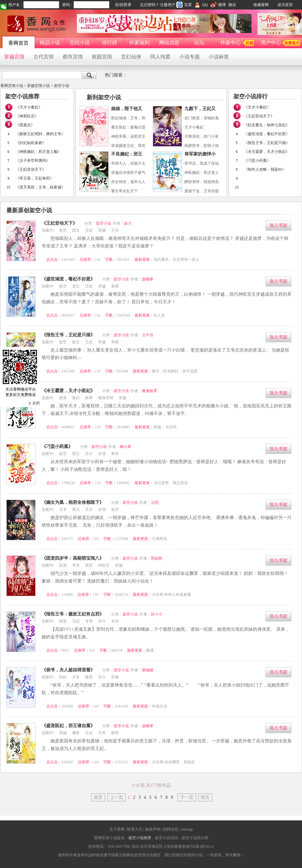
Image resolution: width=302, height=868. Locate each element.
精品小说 (50, 43)
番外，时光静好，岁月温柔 (175, 371)
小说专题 (190, 57)
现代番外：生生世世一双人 (177, 260)
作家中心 (231, 43)
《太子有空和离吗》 (33, 161)
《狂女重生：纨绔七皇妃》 (267, 125)
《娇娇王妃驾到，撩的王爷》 (40, 134)
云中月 (148, 335)
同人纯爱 (160, 57)
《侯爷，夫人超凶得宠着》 (68, 670)
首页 (98, 797)
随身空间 (106, 398)
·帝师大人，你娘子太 (128, 163)
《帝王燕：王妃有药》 (35, 178)
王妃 (89, 230)
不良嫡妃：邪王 (127, 154)
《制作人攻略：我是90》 (265, 169)
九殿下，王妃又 (200, 109)
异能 (115, 342)
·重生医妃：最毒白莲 (128, 127)
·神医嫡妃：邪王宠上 (201, 173)
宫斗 (89, 454)
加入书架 (279, 225)
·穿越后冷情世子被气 (128, 173)
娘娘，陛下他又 (127, 109)
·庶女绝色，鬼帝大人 (128, 182)
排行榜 (110, 43)
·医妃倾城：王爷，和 (128, 118)
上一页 (117, 797)
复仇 (76, 510)
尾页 (205, 797)
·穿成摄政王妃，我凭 (128, 146)
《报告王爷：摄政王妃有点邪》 (73, 614)
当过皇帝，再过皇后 (171, 483)
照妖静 (157, 558)
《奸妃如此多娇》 (31, 143)
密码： (68, 5)
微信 (232, 5)
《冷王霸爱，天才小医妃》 (267, 152)
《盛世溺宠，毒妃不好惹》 (267, 134)
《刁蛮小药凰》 (257, 161)
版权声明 (152, 829)
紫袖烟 (148, 670)
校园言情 (102, 57)
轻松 (63, 677)
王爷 (115, 230)
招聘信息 (171, 829)
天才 (89, 510)
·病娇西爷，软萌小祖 (201, 146)
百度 (184, 5)
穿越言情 (14, 57)
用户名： (16, 5)
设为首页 (285, 5)
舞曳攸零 (150, 391)
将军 (115, 454)
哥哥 (76, 565)
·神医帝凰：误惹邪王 (128, 136)
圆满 (150, 650)
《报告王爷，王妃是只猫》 (267, 143)
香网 (37, 24)
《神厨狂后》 (27, 116)
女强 (102, 454)
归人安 (159, 315)
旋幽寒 (148, 279)
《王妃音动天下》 (31, 169)
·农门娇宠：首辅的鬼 (201, 118)
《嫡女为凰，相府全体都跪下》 (73, 502)
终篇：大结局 (165, 427)
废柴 (115, 286)
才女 (76, 677)
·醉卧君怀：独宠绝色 (201, 182)
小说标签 (219, 57)
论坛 (199, 43)
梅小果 (125, 447)
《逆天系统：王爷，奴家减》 (40, 187)
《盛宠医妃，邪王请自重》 (68, 726)
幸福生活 (159, 706)
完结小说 (80, 43)
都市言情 (73, 57)
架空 (63, 230)
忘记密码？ (150, 5)
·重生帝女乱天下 (124, 191)
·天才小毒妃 (194, 127)
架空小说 (62, 86)
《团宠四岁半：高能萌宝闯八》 (73, 558)
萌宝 (89, 565)
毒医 (76, 733)
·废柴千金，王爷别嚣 (201, 191)
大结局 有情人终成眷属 (171, 595)
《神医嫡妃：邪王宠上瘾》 (38, 152)
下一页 (187, 797)
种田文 (104, 565)
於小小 (157, 614)
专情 (89, 621)
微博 (218, 5)
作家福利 (139, 43)
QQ (201, 5)
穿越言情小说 (38, 86)
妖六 (128, 223)
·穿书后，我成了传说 (201, 163)
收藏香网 (261, 5)
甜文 (76, 230)
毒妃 (76, 398)
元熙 (155, 503)
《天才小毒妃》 (29, 107)
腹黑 (89, 677)
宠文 (76, 286)
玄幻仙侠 (131, 57)
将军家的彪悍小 (200, 154)
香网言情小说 (12, 86)
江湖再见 (159, 539)
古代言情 (44, 57)
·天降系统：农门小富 (201, 136)
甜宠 (63, 398)
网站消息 (169, 43)
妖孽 (89, 398)
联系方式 (135, 829)
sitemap (187, 829)
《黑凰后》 (25, 125)
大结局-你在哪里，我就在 (173, 762)
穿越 (102, 230)
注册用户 (168, 5)
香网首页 (18, 43)
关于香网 (117, 829)
